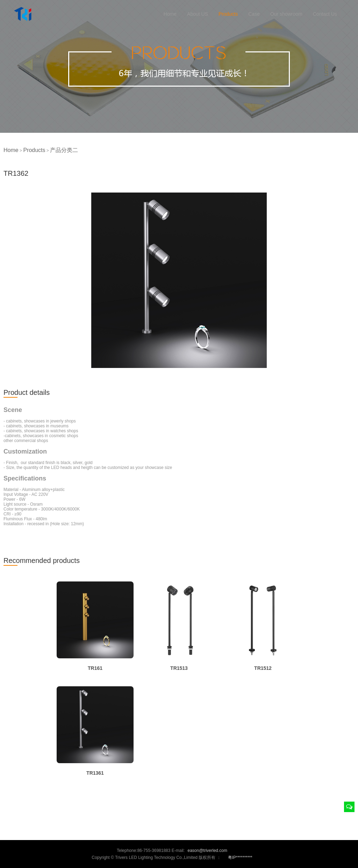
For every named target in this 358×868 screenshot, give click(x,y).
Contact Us (325, 14)
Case (254, 14)
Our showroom (286, 14)
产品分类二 (64, 150)
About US (198, 14)
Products (228, 14)
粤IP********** (240, 858)
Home (170, 14)
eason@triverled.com (207, 851)
